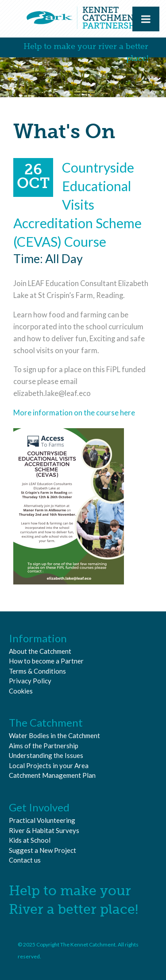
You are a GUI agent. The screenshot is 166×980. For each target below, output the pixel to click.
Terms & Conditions (37, 671)
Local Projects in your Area (49, 765)
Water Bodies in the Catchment (54, 735)
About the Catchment (40, 651)
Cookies (21, 691)
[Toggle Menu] (146, 19)
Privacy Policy (30, 681)
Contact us (25, 860)
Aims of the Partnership (44, 746)
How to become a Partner (46, 661)
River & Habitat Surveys (44, 830)
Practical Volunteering (42, 820)
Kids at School (30, 840)
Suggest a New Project (42, 850)
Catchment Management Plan (52, 775)
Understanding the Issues (46, 755)
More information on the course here (74, 413)
